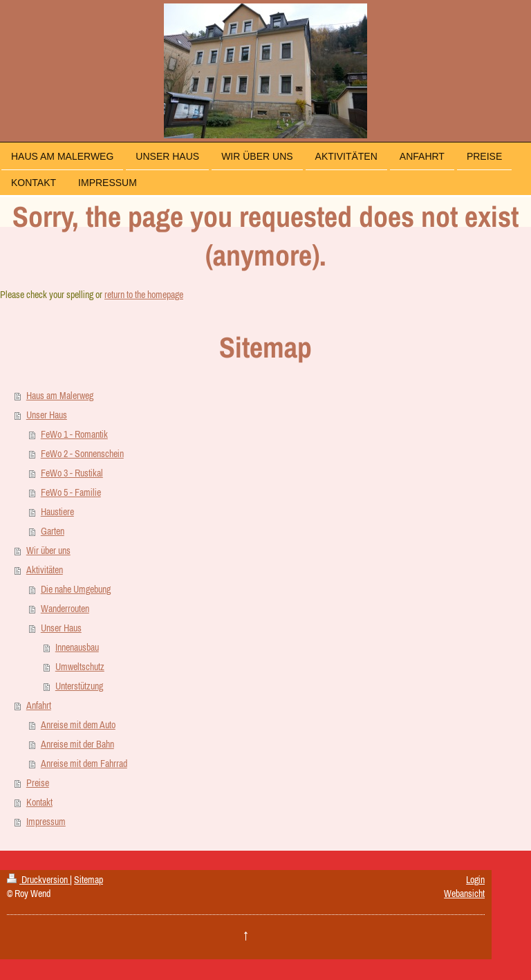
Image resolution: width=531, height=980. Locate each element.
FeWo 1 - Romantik (74, 434)
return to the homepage (144, 295)
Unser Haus (47, 415)
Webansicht (464, 894)
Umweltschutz (80, 667)
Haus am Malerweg (60, 396)
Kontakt (39, 802)
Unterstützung (79, 686)
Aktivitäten (45, 570)
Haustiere (57, 512)
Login (475, 880)
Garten (53, 531)
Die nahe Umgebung (76, 589)
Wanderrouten (65, 609)
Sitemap (88, 880)
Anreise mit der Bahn (77, 744)
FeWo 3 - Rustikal (72, 473)
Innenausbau (77, 647)
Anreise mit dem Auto (78, 725)
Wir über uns (48, 551)
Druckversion (38, 880)
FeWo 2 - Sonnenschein (82, 454)
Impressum (46, 822)
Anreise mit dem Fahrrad (84, 764)
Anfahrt (39, 705)
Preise (38, 783)
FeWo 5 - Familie (71, 492)
